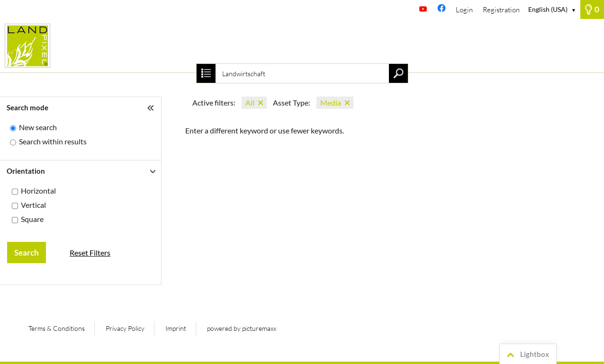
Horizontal (38, 191)
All (250, 102)
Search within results (53, 141)
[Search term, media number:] (302, 73)
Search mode (27, 107)
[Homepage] (302, 46)
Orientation (26, 171)
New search (38, 127)
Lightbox (526, 355)
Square (32, 219)
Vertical (33, 205)
